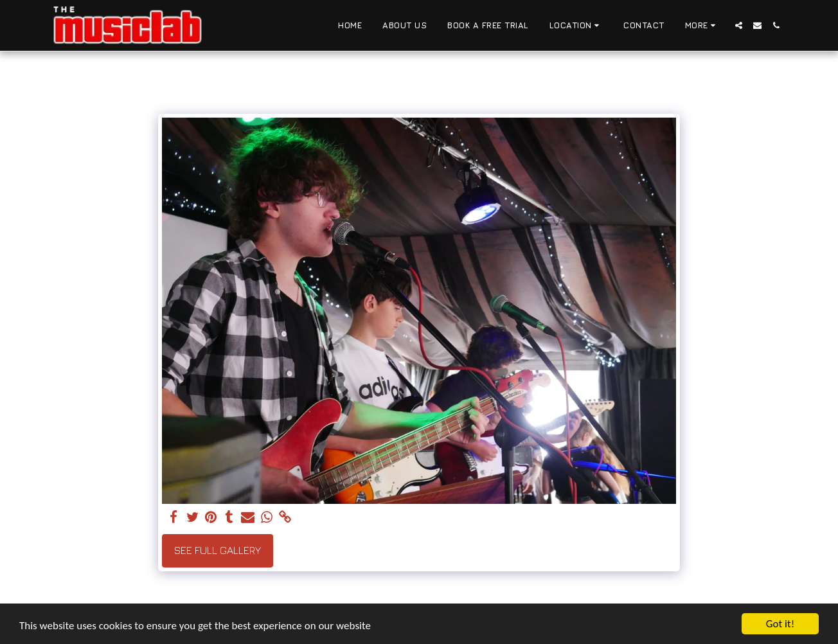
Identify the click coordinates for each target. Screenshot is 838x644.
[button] (576, 26)
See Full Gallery (218, 550)
